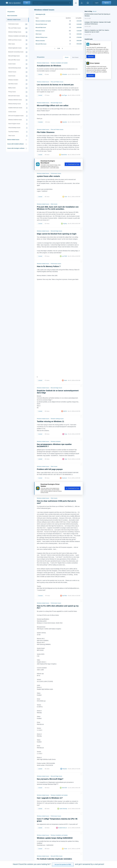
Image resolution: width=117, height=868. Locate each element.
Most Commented (12, 16)
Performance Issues (18, 24)
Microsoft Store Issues (18, 96)
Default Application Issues (18, 48)
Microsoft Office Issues (18, 60)
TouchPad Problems (18, 132)
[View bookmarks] (88, 3)
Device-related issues (13, 140)
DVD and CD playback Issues (18, 116)
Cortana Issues (18, 112)
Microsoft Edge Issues (18, 56)
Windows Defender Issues (18, 100)
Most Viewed (75, 57)
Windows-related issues (14, 20)
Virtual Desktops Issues (18, 128)
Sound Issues (18, 76)
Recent (67, 57)
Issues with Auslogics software (16, 148)
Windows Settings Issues (18, 32)
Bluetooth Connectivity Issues (18, 52)
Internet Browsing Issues (18, 68)
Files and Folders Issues (18, 28)
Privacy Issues (18, 92)
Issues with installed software (16, 144)
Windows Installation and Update (18, 36)
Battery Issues (18, 88)
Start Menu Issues (18, 84)
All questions (11, 12)
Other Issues (18, 44)
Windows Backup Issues (18, 104)
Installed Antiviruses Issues (18, 108)
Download (91, 57)
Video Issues (18, 136)
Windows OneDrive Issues (18, 120)
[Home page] (76, 3)
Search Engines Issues (18, 124)
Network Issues (18, 72)
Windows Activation (18, 80)
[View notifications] (82, 3)
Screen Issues (18, 64)
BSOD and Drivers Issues (18, 40)
